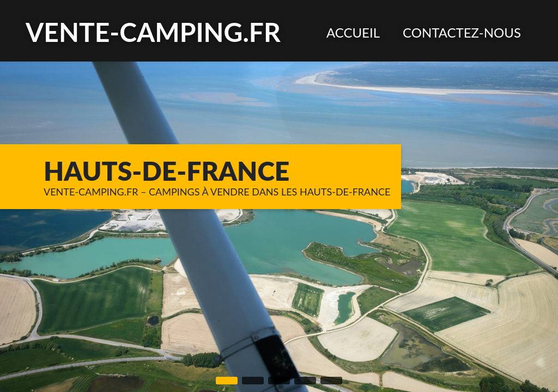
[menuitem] (353, 32)
